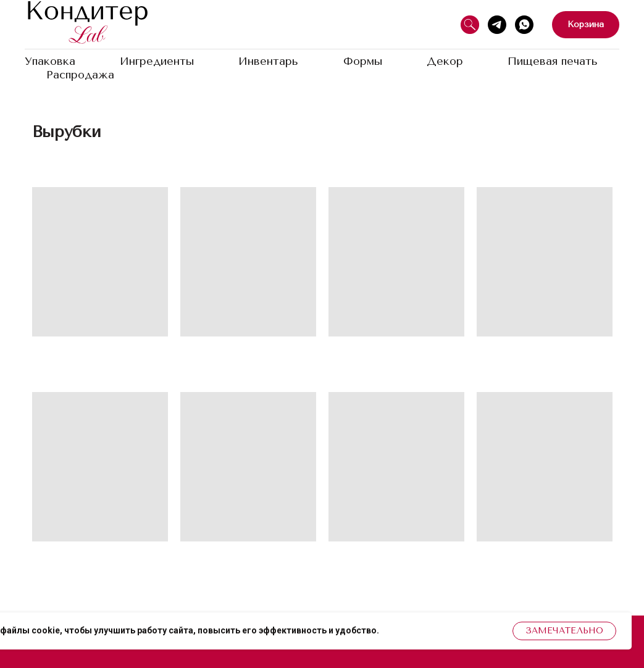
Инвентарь (268, 61)
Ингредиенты (157, 61)
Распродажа (80, 75)
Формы (363, 61)
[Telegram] (497, 25)
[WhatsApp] (524, 25)
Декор (445, 61)
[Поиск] (470, 25)
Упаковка (50, 61)
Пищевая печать (553, 61)
